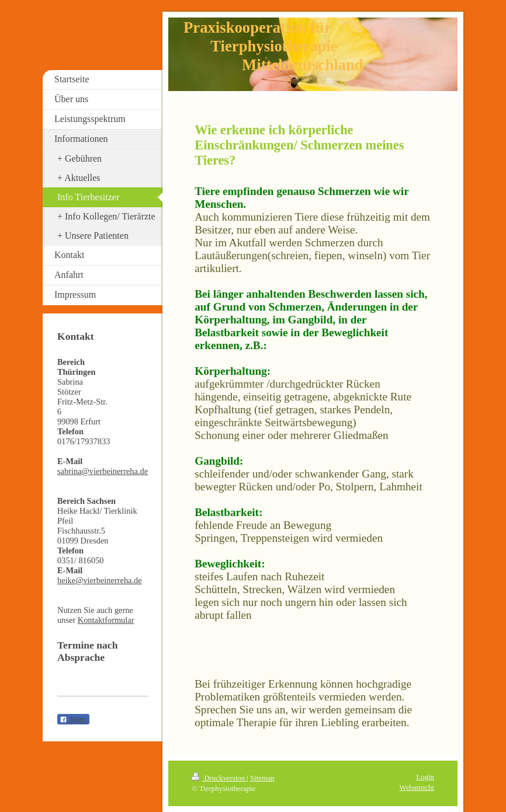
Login (425, 777)
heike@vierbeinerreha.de (100, 580)
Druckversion (219, 778)
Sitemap (262, 778)
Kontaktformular (106, 620)
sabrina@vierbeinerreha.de (103, 471)
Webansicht (417, 787)
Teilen (73, 720)
